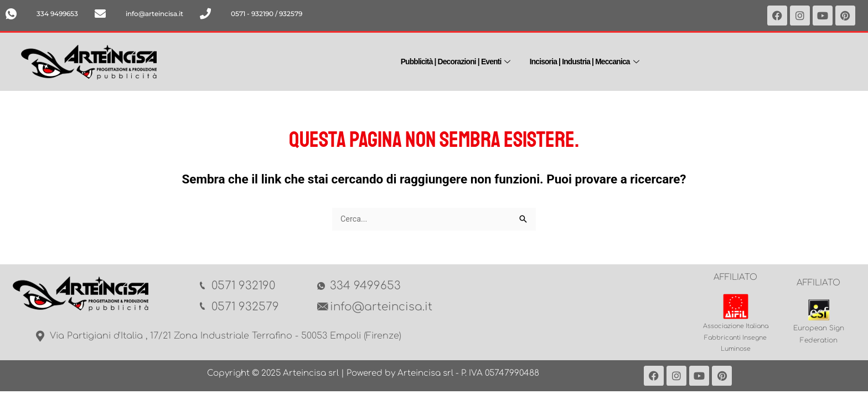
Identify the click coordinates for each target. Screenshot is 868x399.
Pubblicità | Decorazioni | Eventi (452, 60)
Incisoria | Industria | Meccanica (591, 60)
